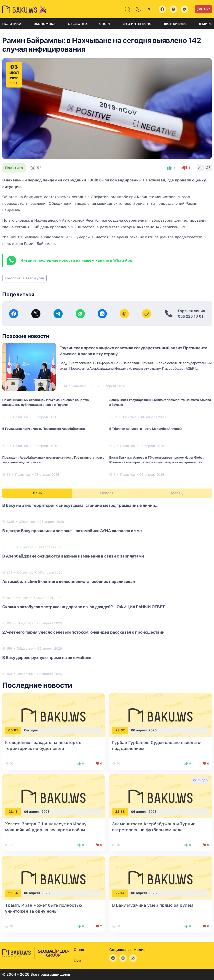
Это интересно (137, 24)
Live (203, 9)
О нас (79, 950)
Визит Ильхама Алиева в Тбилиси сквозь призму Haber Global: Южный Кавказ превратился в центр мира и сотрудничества (157, 460)
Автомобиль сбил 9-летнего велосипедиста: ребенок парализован (69, 581)
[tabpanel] (107, 589)
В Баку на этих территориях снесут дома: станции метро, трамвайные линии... (80, 505)
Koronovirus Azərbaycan (24, 278)
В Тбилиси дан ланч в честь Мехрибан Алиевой (145, 429)
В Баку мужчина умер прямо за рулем (153, 905)
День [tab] (37, 493)
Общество (77, 24)
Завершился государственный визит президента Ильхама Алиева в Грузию (160, 402)
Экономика (45, 24)
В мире (205, 24)
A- (200, 168)
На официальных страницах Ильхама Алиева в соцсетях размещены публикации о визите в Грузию (46, 402)
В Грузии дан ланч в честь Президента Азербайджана (44, 429)
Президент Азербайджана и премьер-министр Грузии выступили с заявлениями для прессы (53, 460)
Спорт (105, 24)
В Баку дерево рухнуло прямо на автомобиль (47, 657)
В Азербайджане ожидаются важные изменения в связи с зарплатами (73, 556)
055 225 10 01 (191, 316)
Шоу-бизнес (175, 24)
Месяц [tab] (177, 493)
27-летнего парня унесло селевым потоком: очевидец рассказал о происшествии (83, 632)
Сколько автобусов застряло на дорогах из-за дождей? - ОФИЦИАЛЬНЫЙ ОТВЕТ (84, 607)
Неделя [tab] (107, 493)
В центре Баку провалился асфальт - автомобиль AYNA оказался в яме (72, 531)
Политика (12, 24)
